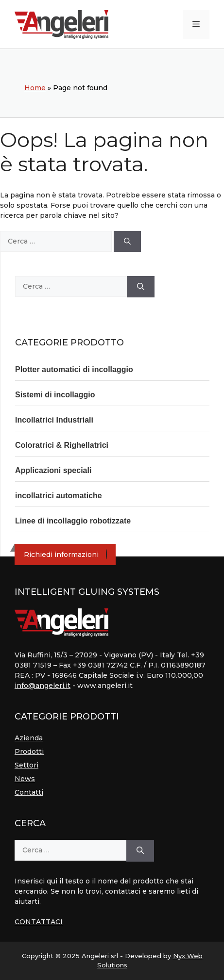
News (25, 779)
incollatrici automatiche (59, 496)
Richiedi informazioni (61, 555)
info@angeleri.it (43, 686)
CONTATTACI (39, 922)
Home (35, 88)
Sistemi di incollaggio (55, 395)
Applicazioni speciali (53, 470)
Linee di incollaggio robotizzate (73, 521)
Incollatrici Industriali (54, 420)
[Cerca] (127, 241)
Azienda (29, 738)
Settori (26, 765)
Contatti (29, 792)
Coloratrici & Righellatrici (62, 445)
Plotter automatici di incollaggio (74, 369)
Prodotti (29, 751)
